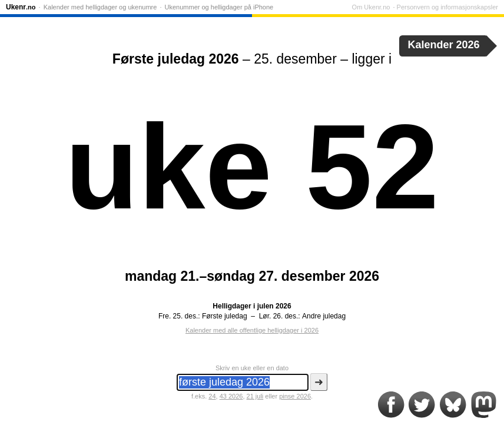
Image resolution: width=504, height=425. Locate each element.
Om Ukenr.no (371, 7)
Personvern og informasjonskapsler (447, 7)
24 (212, 396)
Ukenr (21, 7)
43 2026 (231, 396)
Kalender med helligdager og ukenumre (100, 7)
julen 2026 (274, 306)
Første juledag (225, 316)
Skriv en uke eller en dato (252, 368)
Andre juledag (324, 316)
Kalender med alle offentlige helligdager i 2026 (252, 330)
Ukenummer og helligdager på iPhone (219, 7)
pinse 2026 (295, 396)
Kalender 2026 (444, 45)
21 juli (255, 396)
